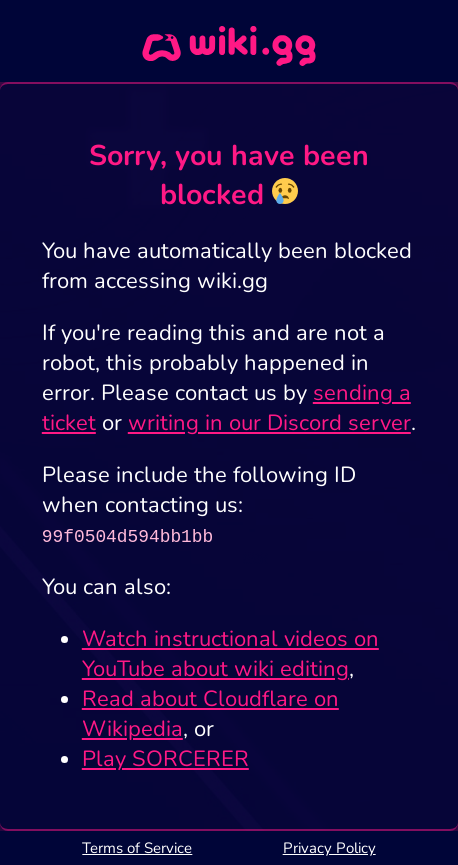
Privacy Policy (329, 848)
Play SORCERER (165, 759)
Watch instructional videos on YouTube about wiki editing (230, 654)
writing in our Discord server (269, 423)
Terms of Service (137, 848)
